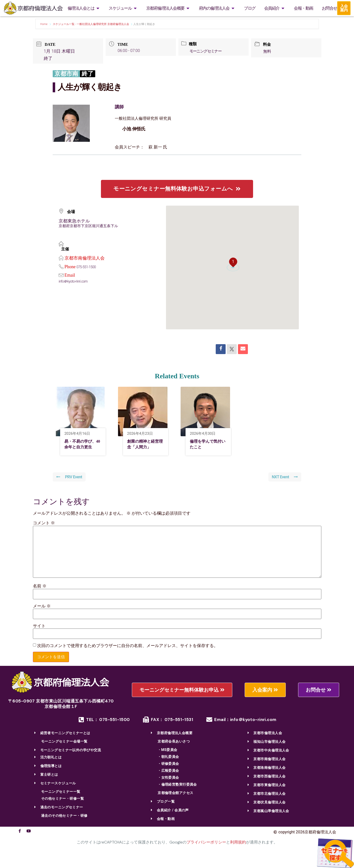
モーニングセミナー (207, 51)
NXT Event (284, 485)
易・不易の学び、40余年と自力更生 (82, 448)
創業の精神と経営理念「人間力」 (144, 448)
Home (44, 24)
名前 (40, 594)
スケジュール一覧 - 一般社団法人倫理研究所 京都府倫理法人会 (91, 24)
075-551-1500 (87, 267)
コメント (44, 531)
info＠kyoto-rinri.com (75, 281)
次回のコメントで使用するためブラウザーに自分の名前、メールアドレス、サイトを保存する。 (128, 654)
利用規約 (238, 850)
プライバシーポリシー (206, 850)
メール (42, 614)
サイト (39, 634)
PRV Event (70, 485)
